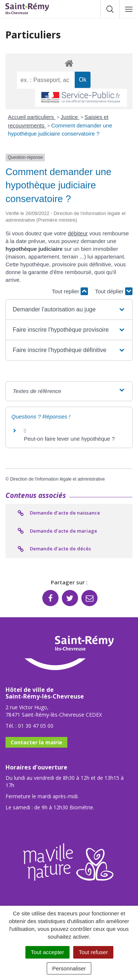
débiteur (78, 233)
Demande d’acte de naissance (58, 513)
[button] (69, 310)
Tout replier (70, 291)
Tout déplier (114, 291)
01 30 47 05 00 (36, 726)
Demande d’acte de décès (54, 549)
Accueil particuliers (32, 117)
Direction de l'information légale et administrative (57, 479)
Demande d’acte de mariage (57, 531)
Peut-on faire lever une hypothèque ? (69, 439)
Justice (70, 117)
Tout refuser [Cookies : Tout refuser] (93, 952)
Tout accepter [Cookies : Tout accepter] (47, 952)
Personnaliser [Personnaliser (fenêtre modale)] (69, 968)
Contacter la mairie (36, 742)
